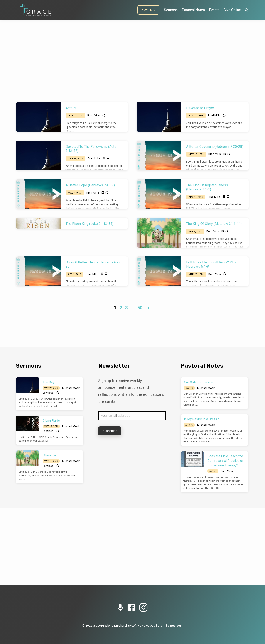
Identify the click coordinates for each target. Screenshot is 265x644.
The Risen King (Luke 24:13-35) (89, 224)
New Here (148, 10)
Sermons (171, 10)
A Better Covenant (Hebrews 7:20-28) (215, 147)
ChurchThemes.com (168, 625)
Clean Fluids (51, 421)
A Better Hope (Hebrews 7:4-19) (90, 185)
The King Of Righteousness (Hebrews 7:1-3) (207, 187)
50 (140, 308)
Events (214, 10)
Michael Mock (71, 388)
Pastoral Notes (193, 10)
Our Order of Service (199, 382)
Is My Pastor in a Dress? (201, 419)
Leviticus (48, 393)
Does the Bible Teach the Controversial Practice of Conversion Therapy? (225, 461)
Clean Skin (50, 455)
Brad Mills (94, 115)
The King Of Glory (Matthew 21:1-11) (214, 224)
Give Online (232, 10)
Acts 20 (71, 108)
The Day (48, 382)
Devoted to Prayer (200, 108)
